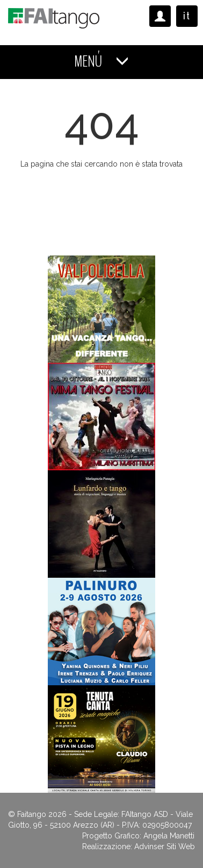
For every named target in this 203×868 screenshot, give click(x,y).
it (187, 16)
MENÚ (102, 62)
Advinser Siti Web (165, 847)
